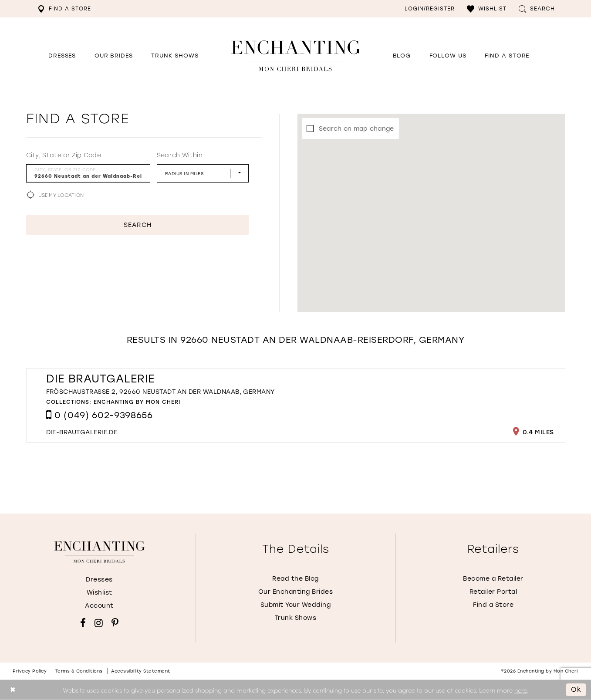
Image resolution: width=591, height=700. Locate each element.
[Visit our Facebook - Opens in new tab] (83, 623)
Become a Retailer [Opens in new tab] (493, 579)
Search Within (180, 155)
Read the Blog (295, 579)
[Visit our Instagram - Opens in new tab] (99, 623)
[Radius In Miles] (203, 173)
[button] (487, 9)
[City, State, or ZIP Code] (88, 173)
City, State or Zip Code (64, 155)
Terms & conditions (79, 671)
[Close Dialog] (13, 690)
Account (99, 606)
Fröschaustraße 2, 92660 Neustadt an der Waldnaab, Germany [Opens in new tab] (160, 392)
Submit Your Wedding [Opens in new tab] (296, 605)
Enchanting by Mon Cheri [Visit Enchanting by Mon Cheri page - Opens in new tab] (137, 402)
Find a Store (493, 605)
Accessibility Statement (141, 671)
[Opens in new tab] (448, 56)
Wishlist (100, 593)
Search (137, 225)
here (521, 689)
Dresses (99, 580)
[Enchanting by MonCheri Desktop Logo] (296, 56)
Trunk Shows (296, 618)
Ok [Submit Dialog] (576, 690)
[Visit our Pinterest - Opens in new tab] (115, 623)
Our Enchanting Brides (296, 592)
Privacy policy (30, 671)
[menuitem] (64, 9)
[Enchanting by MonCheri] (100, 552)
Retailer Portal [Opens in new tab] (493, 592)
